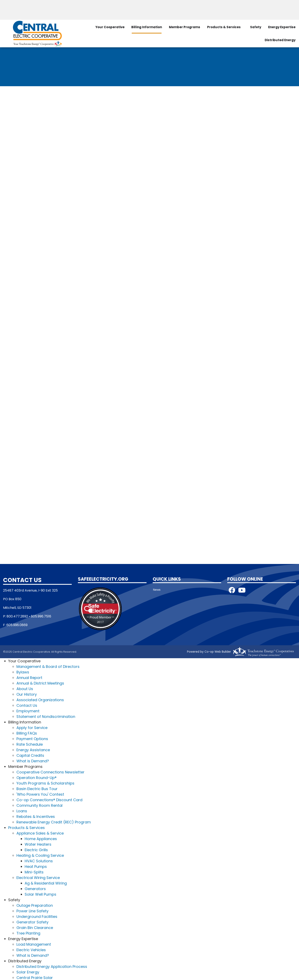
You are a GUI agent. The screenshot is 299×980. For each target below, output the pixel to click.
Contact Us (27, 705)
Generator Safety (32, 922)
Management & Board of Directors (48, 666)
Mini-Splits (34, 872)
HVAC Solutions (39, 861)
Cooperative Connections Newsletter (50, 772)
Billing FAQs (27, 733)
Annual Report (29, 677)
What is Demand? (33, 761)
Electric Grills (36, 849)
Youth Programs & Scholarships (45, 783)
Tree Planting (28, 933)
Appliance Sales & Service (40, 833)
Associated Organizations (40, 699)
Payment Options (32, 738)
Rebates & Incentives (36, 816)
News (156, 589)
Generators (35, 888)
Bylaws (23, 672)
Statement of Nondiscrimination (46, 716)
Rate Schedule (30, 744)
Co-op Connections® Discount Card (49, 799)
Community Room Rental (39, 805)
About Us (25, 688)
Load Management (34, 944)
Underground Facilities (37, 916)
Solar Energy (28, 972)
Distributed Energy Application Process (52, 966)
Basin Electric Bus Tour (37, 788)
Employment (28, 711)
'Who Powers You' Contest (40, 794)
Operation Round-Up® (36, 777)
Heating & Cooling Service (40, 855)
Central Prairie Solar (35, 977)
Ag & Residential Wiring (46, 883)
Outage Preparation (35, 905)
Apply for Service (32, 727)
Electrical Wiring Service (38, 877)
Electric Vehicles (31, 949)
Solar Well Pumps (40, 894)
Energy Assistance (33, 749)
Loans (22, 811)
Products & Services (223, 26)
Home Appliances (41, 838)
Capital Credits (30, 755)
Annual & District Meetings (40, 683)
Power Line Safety (32, 911)
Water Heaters (38, 844)
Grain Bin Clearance (35, 927)
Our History (27, 694)
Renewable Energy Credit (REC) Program (54, 822)
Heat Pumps (36, 866)
